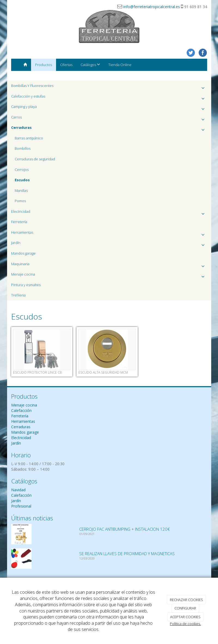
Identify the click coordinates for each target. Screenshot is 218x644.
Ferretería (19, 222)
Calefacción (21, 410)
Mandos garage (23, 253)
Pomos (20, 201)
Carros (109, 119)
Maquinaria (109, 265)
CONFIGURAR (185, 608)
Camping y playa (109, 108)
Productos (44, 65)
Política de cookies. (185, 624)
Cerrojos (22, 170)
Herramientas (109, 234)
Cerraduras (21, 427)
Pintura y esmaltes (26, 285)
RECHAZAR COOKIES (186, 600)
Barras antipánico (29, 138)
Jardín (109, 244)
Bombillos (23, 148)
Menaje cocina (109, 276)
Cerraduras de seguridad (35, 159)
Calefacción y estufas (109, 98)
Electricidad (109, 213)
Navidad (18, 490)
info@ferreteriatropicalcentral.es (152, 7)
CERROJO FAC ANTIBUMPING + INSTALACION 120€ (125, 529)
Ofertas (66, 65)
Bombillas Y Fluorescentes (109, 87)
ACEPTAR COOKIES (185, 617)
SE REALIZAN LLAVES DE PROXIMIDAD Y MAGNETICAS (127, 554)
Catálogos (90, 65)
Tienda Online (120, 65)
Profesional (21, 506)
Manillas (21, 190)
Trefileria (18, 295)
